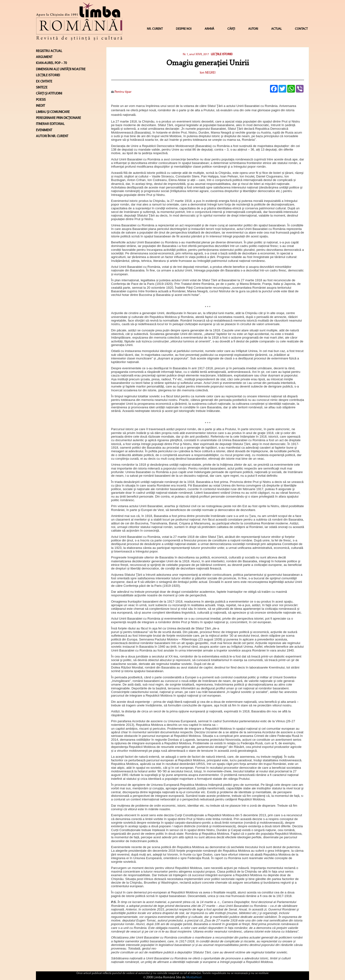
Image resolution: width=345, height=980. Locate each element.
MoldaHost (194, 977)
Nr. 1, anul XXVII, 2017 (196, 54)
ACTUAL (276, 29)
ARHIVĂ (209, 29)
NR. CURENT (155, 29)
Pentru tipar (121, 92)
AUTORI (253, 29)
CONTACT (301, 29)
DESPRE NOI (184, 29)
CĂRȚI (231, 29)
